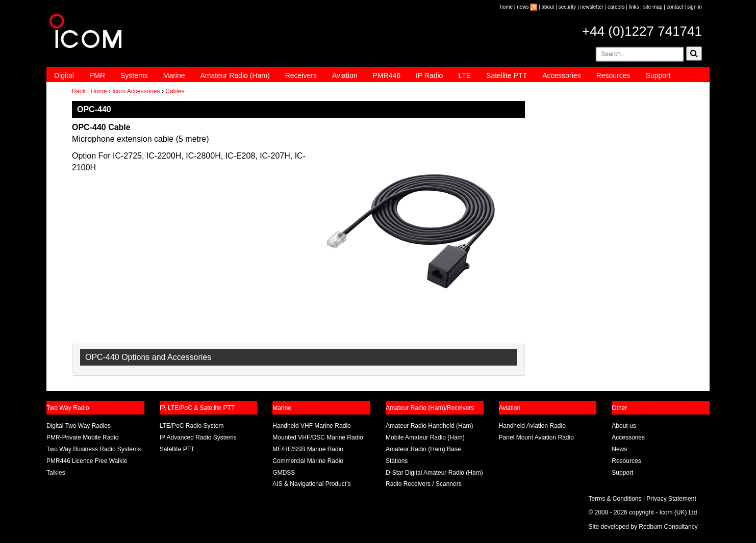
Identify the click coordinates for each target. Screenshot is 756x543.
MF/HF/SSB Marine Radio (308, 449)
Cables (175, 91)
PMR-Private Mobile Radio (82, 437)
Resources (613, 75)
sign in (695, 7)
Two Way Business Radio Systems (94, 449)
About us (624, 426)
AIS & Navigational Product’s (311, 484)
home (506, 7)
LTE (464, 75)
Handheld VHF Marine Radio (311, 426)
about (548, 7)
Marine (174, 75)
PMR (97, 75)
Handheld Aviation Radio (532, 426)
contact (675, 7)
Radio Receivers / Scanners (424, 484)
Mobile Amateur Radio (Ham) (425, 437)
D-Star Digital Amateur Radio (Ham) (434, 473)
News (619, 449)
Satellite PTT (507, 75)
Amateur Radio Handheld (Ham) (429, 426)
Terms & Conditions (615, 499)
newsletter (592, 7)
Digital (64, 75)
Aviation (345, 75)
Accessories (561, 75)
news (523, 7)
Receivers (301, 75)
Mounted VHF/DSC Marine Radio (318, 437)
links (634, 7)
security (567, 7)
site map (653, 7)
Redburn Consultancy (668, 527)
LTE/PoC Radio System (192, 426)
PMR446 (386, 75)
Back (79, 91)
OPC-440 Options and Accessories (148, 357)
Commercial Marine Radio (308, 461)
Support (658, 75)
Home (98, 91)
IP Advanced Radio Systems (198, 437)
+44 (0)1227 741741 (642, 31)
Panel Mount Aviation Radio (536, 437)
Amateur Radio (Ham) (235, 75)
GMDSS (284, 473)
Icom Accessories (136, 91)
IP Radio (429, 75)
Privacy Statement (671, 499)
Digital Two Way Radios (79, 426)
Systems (134, 75)
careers (616, 7)
